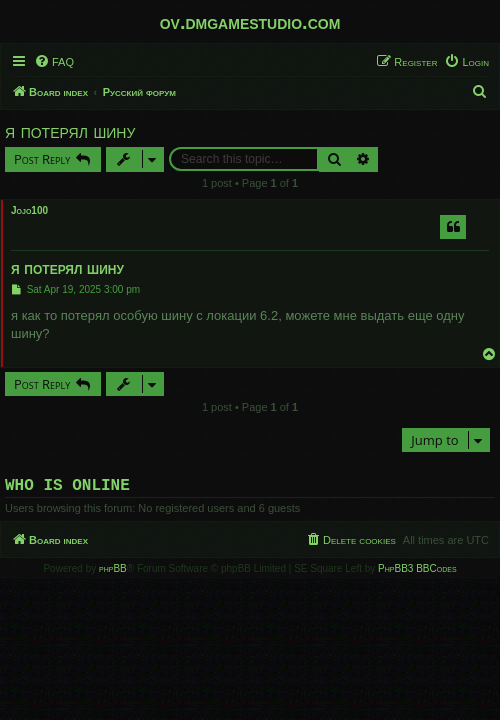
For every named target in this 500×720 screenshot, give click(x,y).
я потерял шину (70, 131)
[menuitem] (54, 62)
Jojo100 (29, 210)
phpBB (113, 572)
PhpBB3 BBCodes (417, 572)
